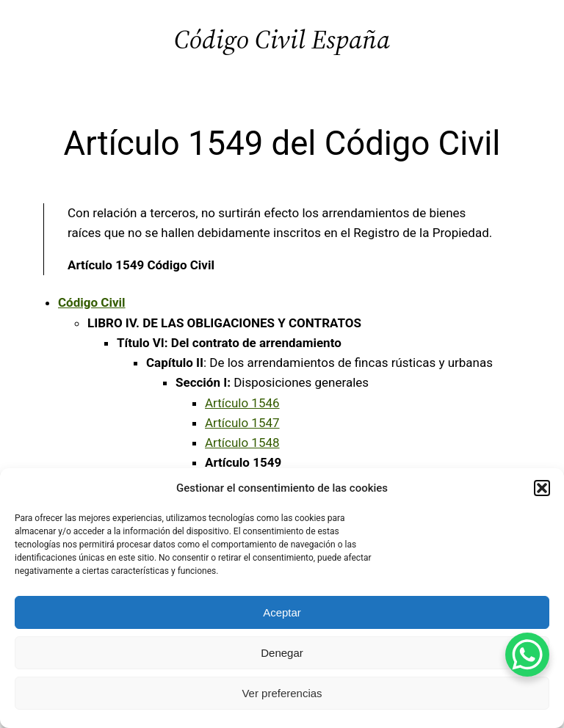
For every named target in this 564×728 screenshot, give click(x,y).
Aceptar (282, 612)
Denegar (282, 653)
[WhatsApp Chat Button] (527, 655)
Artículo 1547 (242, 423)
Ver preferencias (282, 693)
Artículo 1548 (242, 443)
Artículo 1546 (242, 403)
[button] (542, 488)
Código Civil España (282, 39)
